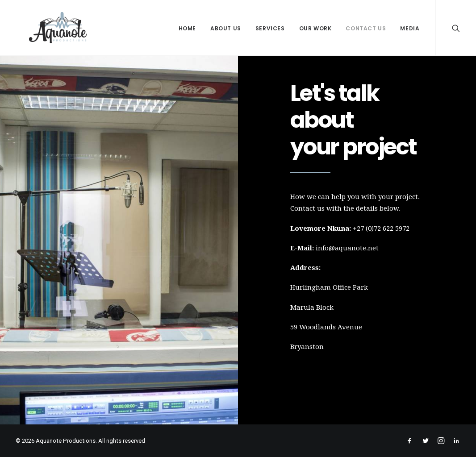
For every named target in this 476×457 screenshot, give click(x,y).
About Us (226, 28)
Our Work (315, 28)
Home (187, 28)
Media (410, 28)
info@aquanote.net (347, 248)
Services (270, 28)
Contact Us (366, 28)
